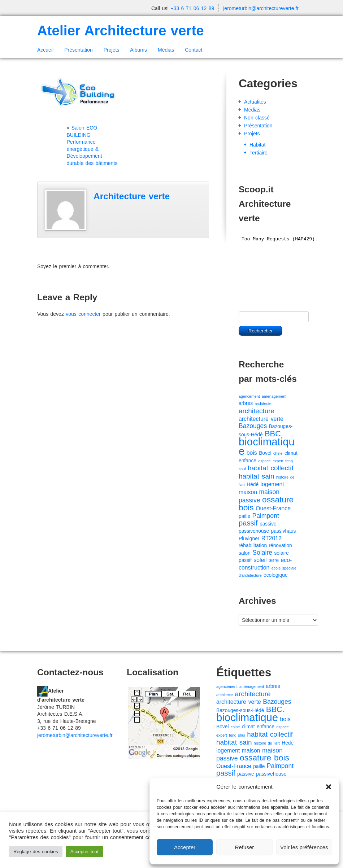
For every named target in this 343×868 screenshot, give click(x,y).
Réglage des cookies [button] (36, 852)
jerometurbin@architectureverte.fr (261, 8)
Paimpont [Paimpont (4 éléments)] (266, 516)
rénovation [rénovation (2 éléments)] (280, 546)
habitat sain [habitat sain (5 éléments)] (256, 476)
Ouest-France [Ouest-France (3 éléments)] (273, 508)
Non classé (257, 118)
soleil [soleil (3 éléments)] (260, 560)
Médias (166, 50)
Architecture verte (132, 196)
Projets (112, 50)
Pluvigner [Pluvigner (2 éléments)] (249, 539)
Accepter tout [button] (84, 852)
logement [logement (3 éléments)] (272, 484)
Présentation (79, 50)
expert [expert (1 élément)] (278, 461)
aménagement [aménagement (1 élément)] (274, 396)
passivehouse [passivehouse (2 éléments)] (254, 531)
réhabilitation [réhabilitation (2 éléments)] (253, 546)
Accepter (185, 847)
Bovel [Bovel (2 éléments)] (265, 453)
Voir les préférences (304, 847)
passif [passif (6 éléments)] (248, 523)
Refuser (245, 847)
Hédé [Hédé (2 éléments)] (253, 485)
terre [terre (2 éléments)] (274, 560)
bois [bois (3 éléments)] (252, 453)
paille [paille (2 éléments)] (244, 516)
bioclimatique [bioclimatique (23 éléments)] (267, 446)
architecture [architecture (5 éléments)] (257, 411)
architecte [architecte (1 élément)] (263, 404)
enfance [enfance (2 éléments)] (248, 461)
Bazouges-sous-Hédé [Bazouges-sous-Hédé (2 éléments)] (240, 710)
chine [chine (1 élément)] (278, 453)
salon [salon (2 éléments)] (245, 553)
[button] (329, 787)
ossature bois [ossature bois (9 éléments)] (266, 504)
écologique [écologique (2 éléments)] (276, 575)
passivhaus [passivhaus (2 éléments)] (284, 531)
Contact (194, 50)
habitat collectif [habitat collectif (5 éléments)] (271, 468)
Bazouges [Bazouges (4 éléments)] (253, 426)
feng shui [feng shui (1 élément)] (237, 735)
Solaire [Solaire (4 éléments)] (262, 553)
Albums (138, 50)
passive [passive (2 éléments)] (268, 524)
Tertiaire (259, 153)
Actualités (255, 102)
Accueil (45, 50)
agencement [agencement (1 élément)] (249, 396)
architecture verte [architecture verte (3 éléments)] (261, 419)
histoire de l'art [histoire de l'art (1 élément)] (267, 743)
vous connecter (83, 314)
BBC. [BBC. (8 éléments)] (274, 434)
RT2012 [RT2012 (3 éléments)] (272, 538)
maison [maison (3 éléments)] (248, 492)
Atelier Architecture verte (121, 30)
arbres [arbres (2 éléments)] (246, 403)
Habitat (257, 145)
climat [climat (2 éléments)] (291, 453)
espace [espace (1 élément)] (264, 461)
